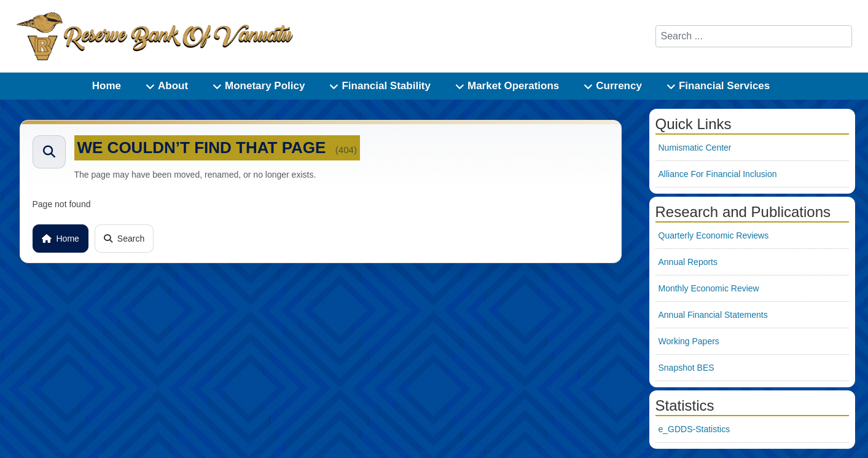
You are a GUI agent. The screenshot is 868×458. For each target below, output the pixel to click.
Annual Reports (688, 262)
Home (61, 239)
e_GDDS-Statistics (694, 429)
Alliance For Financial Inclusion (718, 174)
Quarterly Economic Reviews (714, 235)
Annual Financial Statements (713, 315)
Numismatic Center (695, 148)
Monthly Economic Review (709, 288)
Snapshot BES (686, 368)
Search (124, 239)
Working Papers (689, 341)
